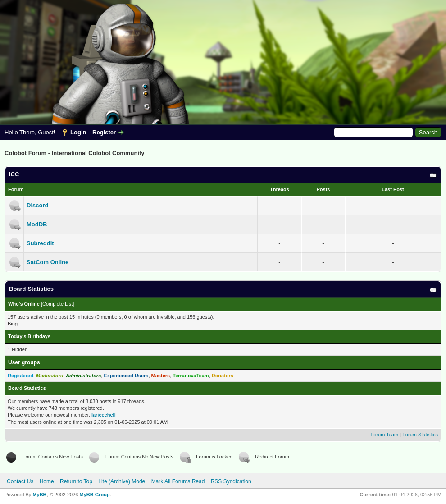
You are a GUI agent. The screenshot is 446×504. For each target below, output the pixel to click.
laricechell (104, 415)
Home (47, 481)
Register (104, 132)
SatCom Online (48, 262)
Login (78, 132)
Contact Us (20, 481)
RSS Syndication (231, 481)
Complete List (57, 304)
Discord (37, 205)
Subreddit (40, 243)
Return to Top (76, 481)
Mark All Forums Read (178, 481)
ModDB (37, 224)
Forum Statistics (420, 435)
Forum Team (385, 435)
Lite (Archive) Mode (122, 481)
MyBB (39, 495)
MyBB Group (94, 495)
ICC (14, 174)
